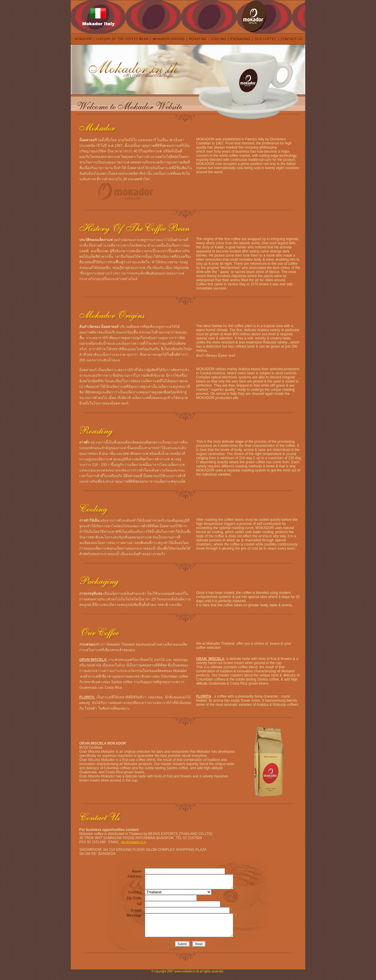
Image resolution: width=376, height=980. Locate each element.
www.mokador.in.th (187, 978)
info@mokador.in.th (134, 842)
